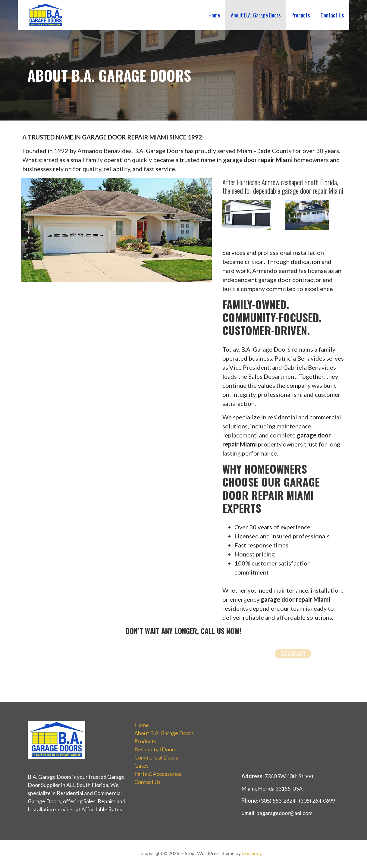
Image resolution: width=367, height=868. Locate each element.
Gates (141, 766)
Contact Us (332, 15)
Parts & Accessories (158, 774)
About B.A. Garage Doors (256, 15)
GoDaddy (252, 853)
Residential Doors (155, 749)
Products (301, 15)
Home (214, 15)
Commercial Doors (156, 757)
